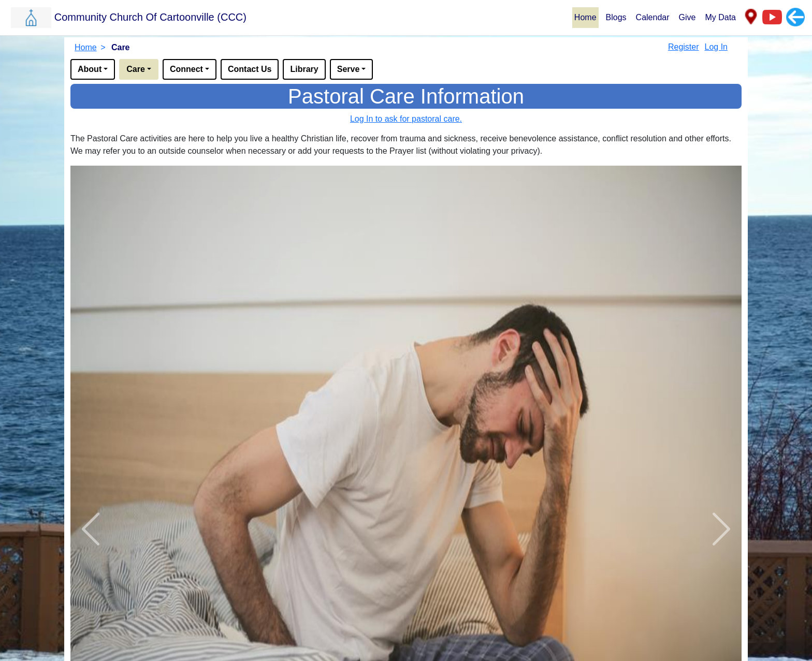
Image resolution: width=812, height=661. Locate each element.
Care (136, 69)
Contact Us (250, 69)
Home (585, 17)
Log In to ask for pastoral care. (406, 119)
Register (684, 47)
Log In (716, 47)
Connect (186, 69)
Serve (349, 69)
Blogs (616, 17)
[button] (291, 17)
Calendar (653, 17)
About (90, 69)
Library (304, 69)
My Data (720, 17)
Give (687, 17)
